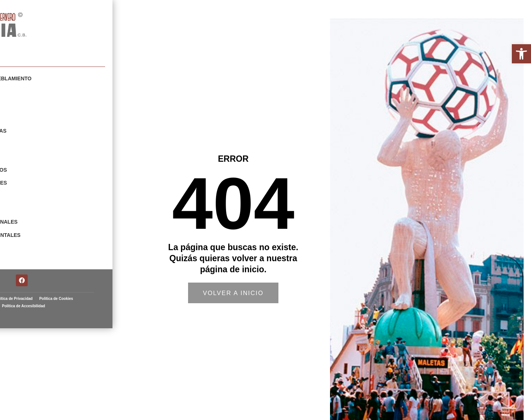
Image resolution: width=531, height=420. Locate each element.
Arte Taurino (32, 254)
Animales (26, 204)
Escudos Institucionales (49, 216)
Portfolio (17, 67)
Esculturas (30, 154)
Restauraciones (37, 241)
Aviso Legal (41, 371)
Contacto (27, 279)
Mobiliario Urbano (40, 91)
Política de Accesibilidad (86, 378)
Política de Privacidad (77, 371)
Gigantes (26, 104)
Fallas (22, 266)
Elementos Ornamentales (51, 229)
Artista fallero (30, 45)
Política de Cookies (41, 378)
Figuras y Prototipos (44, 166)
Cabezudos (29, 116)
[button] (521, 54)
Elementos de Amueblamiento (56, 78)
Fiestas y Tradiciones (44, 179)
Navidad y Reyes (36, 191)
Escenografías (35, 141)
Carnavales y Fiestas (44, 129)
